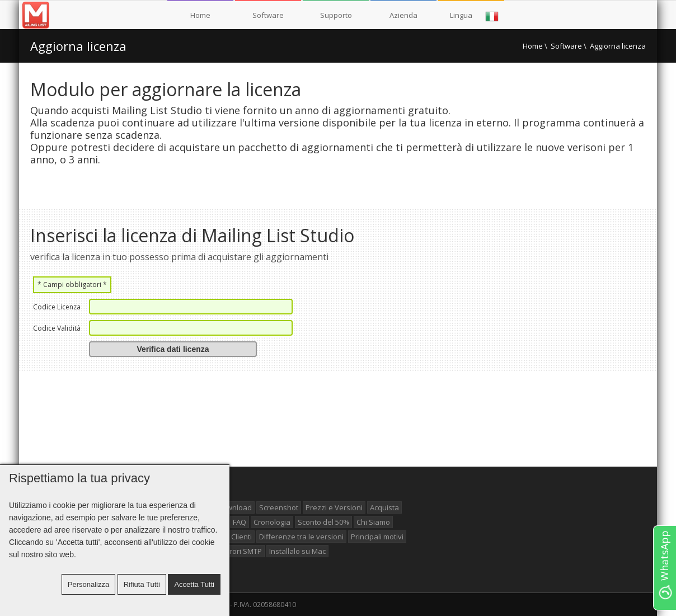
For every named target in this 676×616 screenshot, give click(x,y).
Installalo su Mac (297, 551)
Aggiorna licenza (78, 46)
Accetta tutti (194, 584)
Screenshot (279, 507)
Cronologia (272, 522)
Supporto (336, 15)
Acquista (384, 507)
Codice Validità (57, 328)
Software (268, 15)
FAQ (240, 522)
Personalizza (88, 584)
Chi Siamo (373, 522)
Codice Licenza (57, 307)
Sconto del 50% (323, 522)
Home (200, 15)
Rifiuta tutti (142, 584)
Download (234, 507)
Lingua (475, 16)
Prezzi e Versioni (334, 507)
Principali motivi (377, 537)
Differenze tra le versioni (301, 537)
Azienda (403, 15)
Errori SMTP (242, 551)
